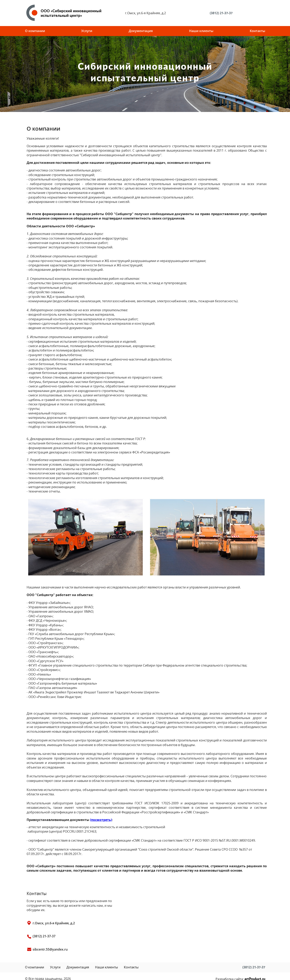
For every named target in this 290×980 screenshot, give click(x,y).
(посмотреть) (101, 820)
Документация (141, 31)
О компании (35, 31)
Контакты (257, 31)
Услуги (87, 31)
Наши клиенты (201, 31)
